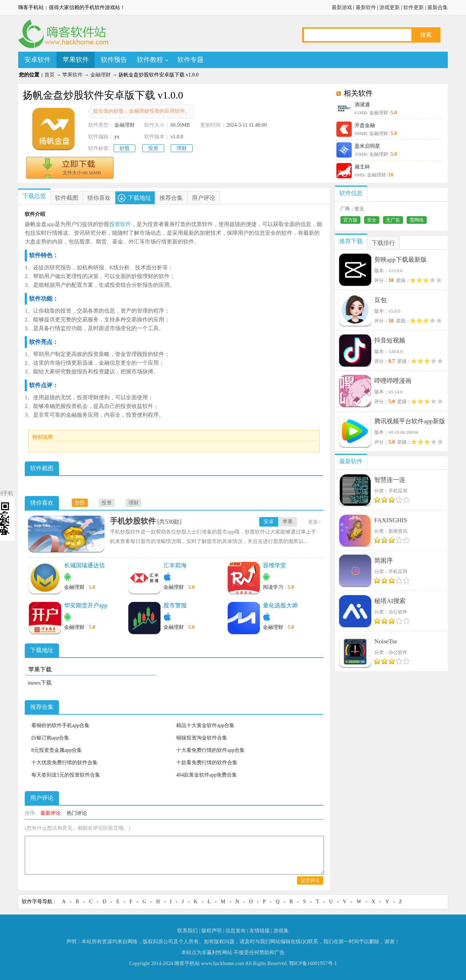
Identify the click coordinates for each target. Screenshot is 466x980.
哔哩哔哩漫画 (393, 381)
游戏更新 (390, 7)
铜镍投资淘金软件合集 (202, 738)
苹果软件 (76, 60)
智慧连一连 (390, 480)
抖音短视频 (390, 340)
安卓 (269, 522)
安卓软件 (37, 60)
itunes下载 (40, 683)
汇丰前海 (175, 565)
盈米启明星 (367, 146)
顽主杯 (362, 167)
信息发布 (236, 931)
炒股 (125, 148)
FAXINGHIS (391, 520)
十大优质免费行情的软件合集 (64, 763)
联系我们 (187, 931)
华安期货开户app (86, 605)
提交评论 (310, 880)
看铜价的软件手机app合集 (60, 725)
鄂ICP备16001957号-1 (313, 963)
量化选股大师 (280, 605)
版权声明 (212, 931)
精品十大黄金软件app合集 (205, 725)
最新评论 (51, 813)
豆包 (380, 300)
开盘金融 (365, 125)
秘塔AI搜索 (390, 601)
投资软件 (120, 224)
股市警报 (175, 605)
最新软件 (366, 7)
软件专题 (190, 60)
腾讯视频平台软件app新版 (410, 421)
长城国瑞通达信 (84, 565)
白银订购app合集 (50, 738)
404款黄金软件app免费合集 (207, 775)
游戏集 (281, 931)
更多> (315, 522)
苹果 (288, 522)
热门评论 (77, 813)
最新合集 (438, 7)
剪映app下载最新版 (400, 260)
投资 (153, 148)
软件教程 (150, 60)
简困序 (384, 561)
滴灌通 (362, 105)
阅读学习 (273, 587)
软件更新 (414, 7)
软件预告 (114, 60)
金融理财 (100, 75)
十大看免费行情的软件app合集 (210, 750)
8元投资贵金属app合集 (57, 750)
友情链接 (260, 931)
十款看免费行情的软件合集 (207, 763)
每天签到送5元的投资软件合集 (66, 775)
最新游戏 (342, 7)
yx (117, 137)
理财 (182, 148)
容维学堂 (275, 565)
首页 (50, 75)
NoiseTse (386, 641)
